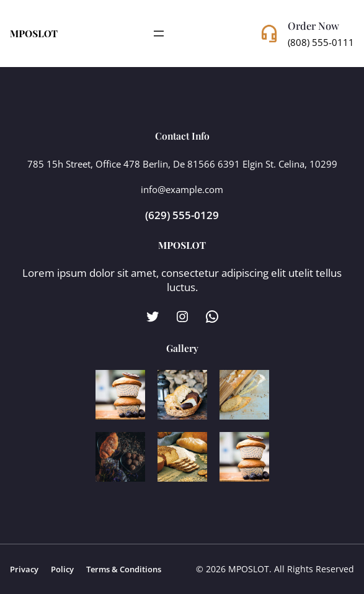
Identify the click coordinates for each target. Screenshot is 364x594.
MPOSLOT (34, 33)
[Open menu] (159, 34)
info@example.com (182, 189)
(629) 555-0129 (182, 215)
